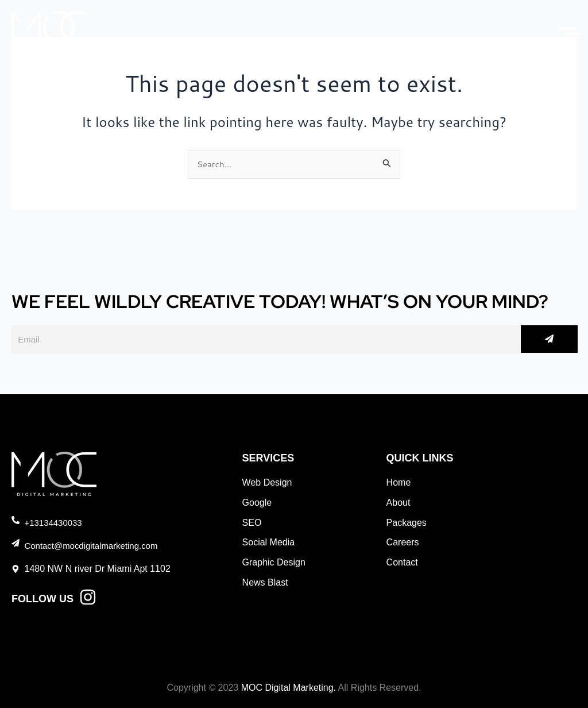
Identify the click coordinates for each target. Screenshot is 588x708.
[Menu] (562, 28)
